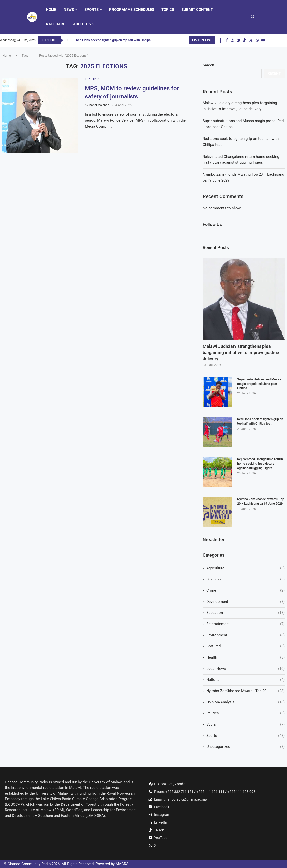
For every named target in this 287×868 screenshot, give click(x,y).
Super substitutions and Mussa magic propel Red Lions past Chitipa (259, 384)
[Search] (253, 17)
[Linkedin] (238, 40)
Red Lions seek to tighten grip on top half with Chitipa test (260, 421)
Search (208, 65)
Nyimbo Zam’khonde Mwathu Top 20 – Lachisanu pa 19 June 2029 (261, 501)
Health (245, 658)
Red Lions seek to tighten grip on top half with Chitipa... (115, 40)
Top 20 (168, 10)
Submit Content (197, 10)
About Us (82, 24)
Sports (91, 10)
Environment (245, 635)
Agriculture (245, 568)
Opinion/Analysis (245, 702)
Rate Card (56, 24)
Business (245, 579)
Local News (245, 669)
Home (51, 10)
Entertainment (245, 624)
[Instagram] (232, 40)
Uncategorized (245, 747)
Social (245, 724)
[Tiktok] (244, 40)
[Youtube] (263, 40)
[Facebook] (227, 40)
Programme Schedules (132, 10)
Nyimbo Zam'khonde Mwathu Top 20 (245, 691)
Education (245, 613)
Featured (245, 646)
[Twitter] (251, 40)
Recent (274, 73)
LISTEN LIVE (202, 40)
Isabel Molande (99, 105)
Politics (245, 713)
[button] (67, 40)
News (69, 10)
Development (245, 602)
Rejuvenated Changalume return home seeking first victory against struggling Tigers (260, 464)
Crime (245, 591)
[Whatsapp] (257, 40)
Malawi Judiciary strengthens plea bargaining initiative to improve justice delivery (241, 352)
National (245, 680)
